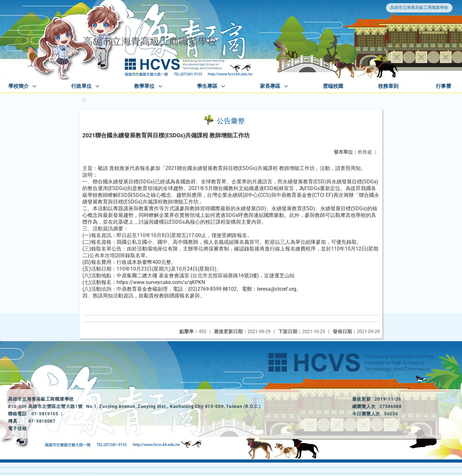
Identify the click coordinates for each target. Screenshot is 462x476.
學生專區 (207, 86)
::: (84, 100)
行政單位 (81, 86)
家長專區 (270, 86)
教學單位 (144, 86)
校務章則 (388, 86)
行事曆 (443, 86)
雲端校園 (333, 86)
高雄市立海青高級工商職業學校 (419, 8)
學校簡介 (19, 86)
